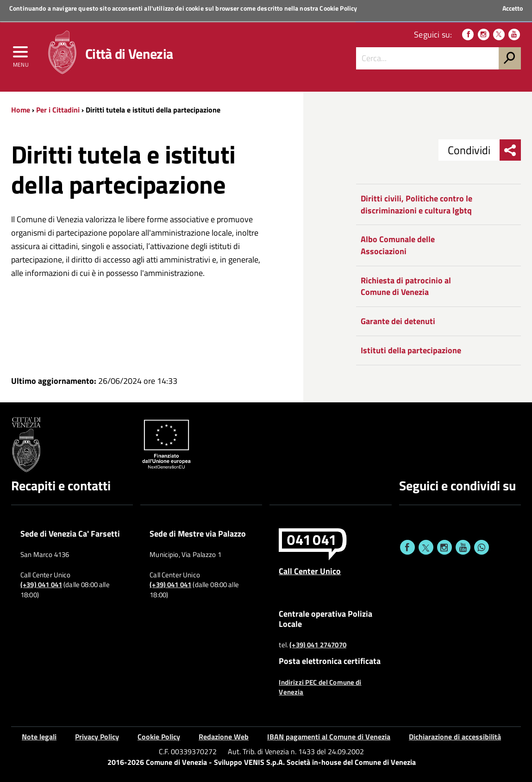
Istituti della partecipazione (411, 350)
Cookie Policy (338, 8)
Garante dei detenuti (398, 321)
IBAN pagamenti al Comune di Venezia (329, 737)
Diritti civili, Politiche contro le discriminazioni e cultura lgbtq (416, 204)
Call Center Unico (310, 571)
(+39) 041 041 (41, 585)
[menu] (21, 54)
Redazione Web (224, 737)
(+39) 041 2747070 (318, 645)
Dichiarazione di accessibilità (455, 737)
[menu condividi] (510, 150)
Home (21, 110)
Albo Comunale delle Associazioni (398, 245)
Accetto (513, 8)
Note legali (39, 737)
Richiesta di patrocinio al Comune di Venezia (406, 286)
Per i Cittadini (58, 110)
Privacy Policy (97, 737)
